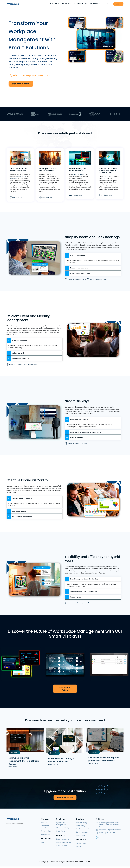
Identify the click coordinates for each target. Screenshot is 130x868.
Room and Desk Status (77, 418)
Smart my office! (65, 797)
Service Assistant (82, 832)
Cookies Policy (46, 834)
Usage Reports (73, 596)
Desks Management (63, 839)
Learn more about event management (22, 363)
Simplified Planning (17, 339)
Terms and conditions (45, 826)
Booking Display (82, 822)
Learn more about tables (97, 278)
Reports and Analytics (18, 357)
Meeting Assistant (82, 828)
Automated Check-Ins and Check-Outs (83, 431)
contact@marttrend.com (112, 829)
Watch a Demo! (21, 84)
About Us (44, 822)
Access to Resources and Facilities (81, 591)
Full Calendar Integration (78, 272)
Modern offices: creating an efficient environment (62, 759)
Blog (43, 842)
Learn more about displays (76, 442)
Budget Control (15, 352)
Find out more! (16, 197)
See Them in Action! (65, 688)
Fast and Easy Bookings (77, 254)
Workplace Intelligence (64, 827)
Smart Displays (78, 174)
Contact (106, 3)
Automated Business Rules (20, 516)
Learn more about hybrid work (77, 602)
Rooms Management (64, 842)
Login (118, 4)
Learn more (14, 766)
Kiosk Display (81, 825)
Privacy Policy (46, 831)
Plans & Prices (81, 843)
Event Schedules (74, 436)
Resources (95, 4)
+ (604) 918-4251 (110, 832)
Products (66, 4)
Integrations (61, 831)
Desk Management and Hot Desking (82, 578)
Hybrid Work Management (61, 823)
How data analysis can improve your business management (104, 759)
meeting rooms (21, 176)
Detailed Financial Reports (20, 497)
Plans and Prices (80, 3)
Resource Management (77, 266)
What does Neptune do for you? (33, 75)
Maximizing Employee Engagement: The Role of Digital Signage (25, 760)
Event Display (81, 835)
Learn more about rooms (75, 278)
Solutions (54, 4)
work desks (13, 178)
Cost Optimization (17, 510)
